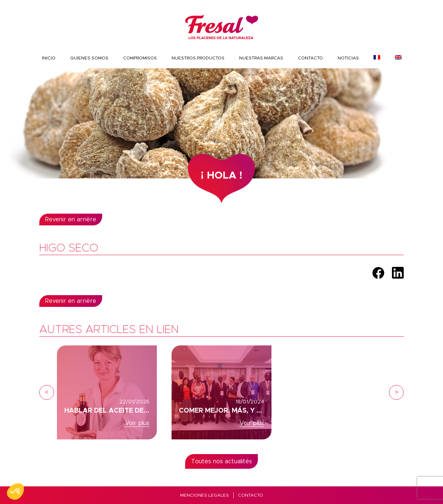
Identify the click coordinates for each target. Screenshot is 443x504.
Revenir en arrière (71, 220)
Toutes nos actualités (221, 461)
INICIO (49, 58)
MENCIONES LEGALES (204, 495)
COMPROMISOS (140, 58)
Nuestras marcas (261, 58)
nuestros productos (198, 58)
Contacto (310, 58)
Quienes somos (89, 58)
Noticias (348, 58)
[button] (15, 492)
